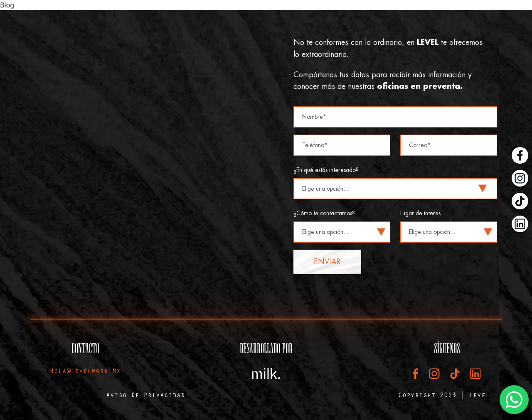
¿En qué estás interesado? (326, 170)
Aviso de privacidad (145, 396)
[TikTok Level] (520, 201)
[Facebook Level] (520, 155)
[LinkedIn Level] (520, 224)
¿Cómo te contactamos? (324, 213)
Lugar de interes (420, 213)
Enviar (327, 262)
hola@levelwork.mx (85, 372)
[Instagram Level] (520, 178)
